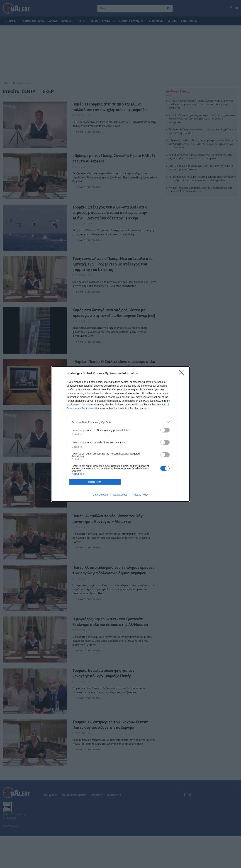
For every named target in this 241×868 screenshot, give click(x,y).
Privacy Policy (141, 495)
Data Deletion (100, 495)
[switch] (165, 430)
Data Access (120, 495)
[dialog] (121, 434)
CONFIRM (95, 482)
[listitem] (121, 422)
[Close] (182, 374)
